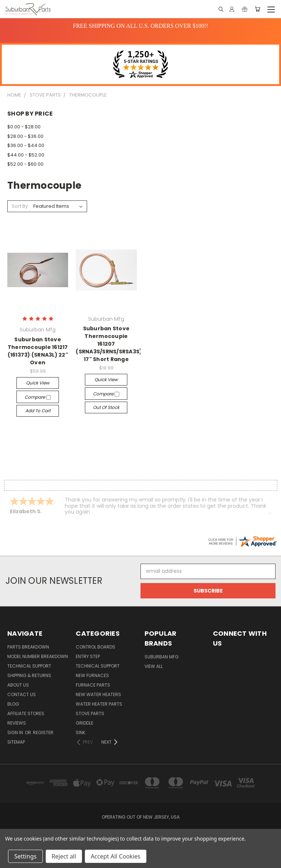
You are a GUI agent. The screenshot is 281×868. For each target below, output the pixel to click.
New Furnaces (92, 675)
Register (43, 732)
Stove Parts (90, 713)
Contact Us (22, 694)
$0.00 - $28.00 (24, 127)
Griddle (85, 723)
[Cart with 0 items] (257, 9)
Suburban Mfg (162, 657)
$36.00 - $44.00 (26, 145)
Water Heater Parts (99, 704)
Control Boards (95, 647)
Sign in (16, 732)
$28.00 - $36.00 (25, 136)
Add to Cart (38, 411)
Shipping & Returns (29, 675)
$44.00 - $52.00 (26, 155)
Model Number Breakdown (38, 656)
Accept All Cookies (116, 856)
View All (154, 666)
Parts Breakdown (28, 647)
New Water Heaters (98, 694)
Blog (13, 704)
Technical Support (29, 666)
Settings (25, 856)
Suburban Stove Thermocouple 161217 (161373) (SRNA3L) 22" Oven (38, 351)
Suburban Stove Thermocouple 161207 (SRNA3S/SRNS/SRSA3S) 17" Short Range (109, 344)
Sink (80, 732)
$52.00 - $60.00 (25, 164)
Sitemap (16, 742)
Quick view (38, 383)
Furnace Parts (93, 685)
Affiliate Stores (26, 713)
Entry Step (88, 656)
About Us (18, 685)
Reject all (64, 856)
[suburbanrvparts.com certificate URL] (242, 541)
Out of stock (106, 407)
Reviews (17, 723)
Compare (38, 397)
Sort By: (20, 206)
